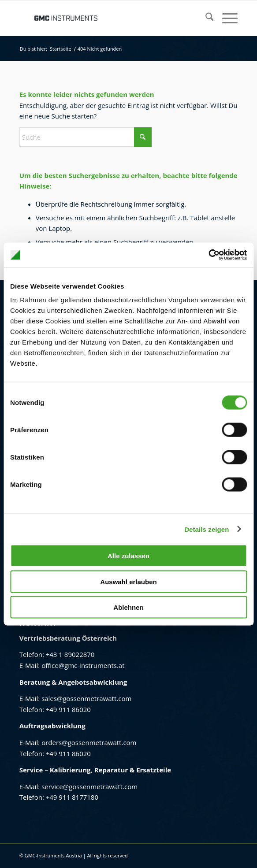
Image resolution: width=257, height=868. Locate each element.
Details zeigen (207, 529)
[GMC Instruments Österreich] (107, 18)
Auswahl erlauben (128, 581)
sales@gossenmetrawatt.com (86, 698)
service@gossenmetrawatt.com (89, 786)
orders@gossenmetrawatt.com (89, 742)
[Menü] (225, 18)
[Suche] (205, 18)
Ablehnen (128, 607)
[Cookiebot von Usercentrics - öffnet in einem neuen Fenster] (208, 255)
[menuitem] (205, 18)
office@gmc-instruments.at (83, 665)
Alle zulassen (128, 556)
